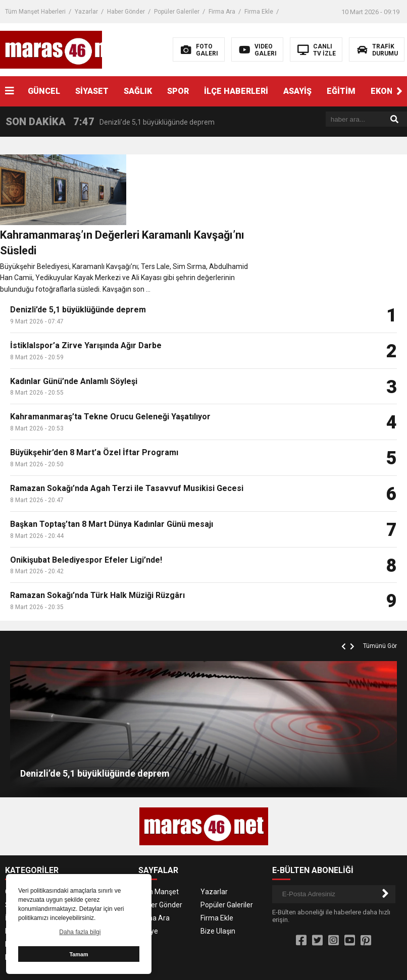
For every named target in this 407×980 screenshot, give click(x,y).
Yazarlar (86, 12)
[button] (399, 91)
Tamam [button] (79, 954)
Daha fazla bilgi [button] (80, 932)
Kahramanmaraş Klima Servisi (189, 931)
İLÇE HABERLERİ (236, 91)
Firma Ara (222, 12)
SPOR (178, 91)
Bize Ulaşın (218, 861)
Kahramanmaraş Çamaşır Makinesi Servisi (309, 920)
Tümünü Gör (380, 576)
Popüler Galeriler (177, 12)
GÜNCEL (44, 91)
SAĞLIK (138, 91)
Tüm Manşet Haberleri (35, 12)
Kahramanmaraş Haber (362, 964)
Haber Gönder (126, 12)
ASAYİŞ (297, 91)
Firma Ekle (259, 12)
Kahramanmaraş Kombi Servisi (292, 931)
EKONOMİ (82, 861)
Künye (148, 861)
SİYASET (92, 91)
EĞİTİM (341, 91)
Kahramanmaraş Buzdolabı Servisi (181, 920)
